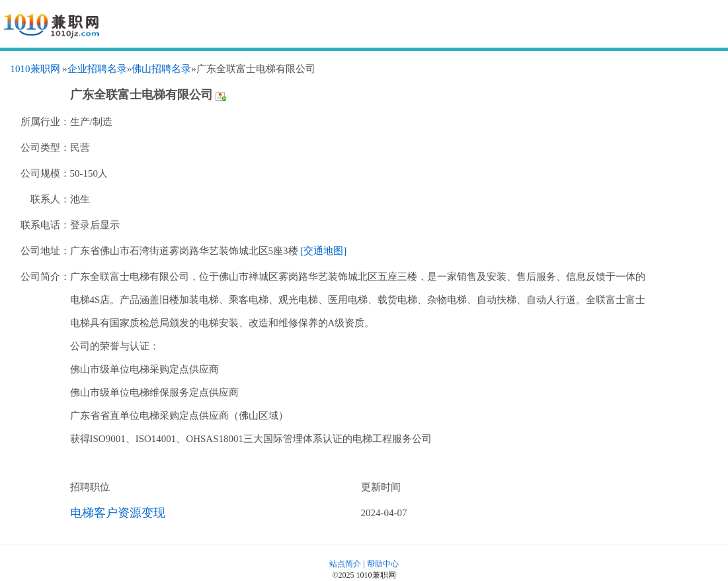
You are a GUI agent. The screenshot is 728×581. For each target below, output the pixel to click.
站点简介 (345, 564)
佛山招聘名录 (161, 69)
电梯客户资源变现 (118, 513)
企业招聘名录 (97, 69)
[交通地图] (323, 251)
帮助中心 (383, 564)
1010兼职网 (35, 69)
